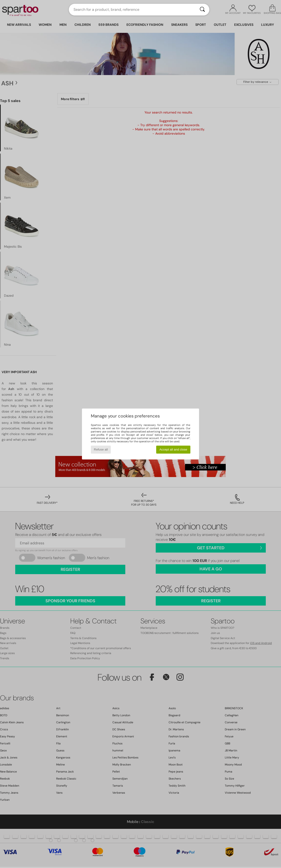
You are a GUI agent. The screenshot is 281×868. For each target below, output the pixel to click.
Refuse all (101, 449)
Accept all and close (173, 449)
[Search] (202, 10)
